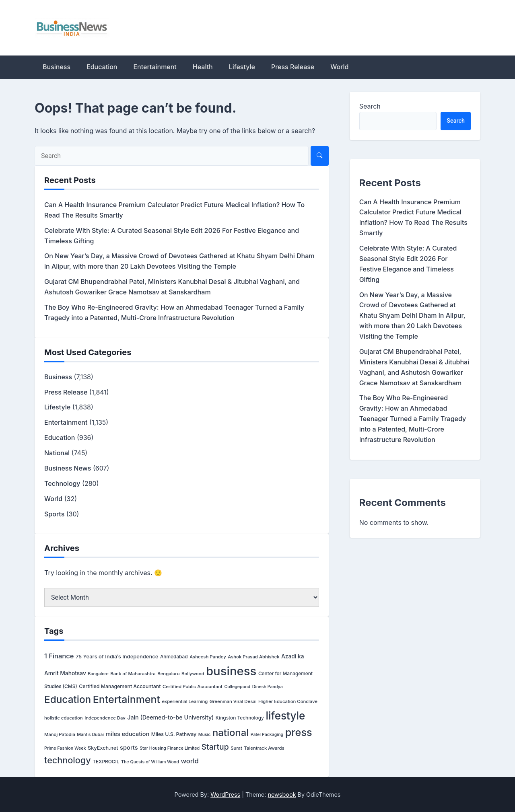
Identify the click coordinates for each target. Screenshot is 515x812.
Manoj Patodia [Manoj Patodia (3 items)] (60, 734)
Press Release (293, 67)
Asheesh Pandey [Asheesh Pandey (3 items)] (208, 657)
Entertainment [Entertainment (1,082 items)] (127, 699)
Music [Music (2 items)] (205, 735)
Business (57, 67)
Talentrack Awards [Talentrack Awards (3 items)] (264, 748)
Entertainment (155, 67)
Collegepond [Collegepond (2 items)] (237, 687)
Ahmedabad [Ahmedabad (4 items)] (174, 657)
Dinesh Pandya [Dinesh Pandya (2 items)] (268, 687)
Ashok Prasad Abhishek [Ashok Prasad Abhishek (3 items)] (253, 657)
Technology (62, 483)
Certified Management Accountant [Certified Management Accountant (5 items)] (120, 686)
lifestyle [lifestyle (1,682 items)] (285, 716)
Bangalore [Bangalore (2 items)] (98, 674)
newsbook (282, 795)
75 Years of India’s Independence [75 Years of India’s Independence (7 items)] (117, 656)
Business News (68, 468)
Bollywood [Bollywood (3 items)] (193, 674)
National (57, 453)
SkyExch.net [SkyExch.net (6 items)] (103, 748)
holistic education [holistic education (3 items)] (64, 718)
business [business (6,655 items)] (231, 671)
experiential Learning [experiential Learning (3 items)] (185, 701)
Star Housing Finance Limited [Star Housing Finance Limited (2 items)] (170, 748)
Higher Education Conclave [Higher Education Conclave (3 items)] (288, 701)
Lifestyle (242, 67)
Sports (54, 514)
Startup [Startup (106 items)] (215, 747)
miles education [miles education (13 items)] (127, 734)
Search (370, 106)
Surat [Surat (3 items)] (236, 748)
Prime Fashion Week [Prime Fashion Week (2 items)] (65, 748)
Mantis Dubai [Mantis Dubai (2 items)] (90, 735)
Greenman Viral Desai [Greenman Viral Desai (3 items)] (233, 701)
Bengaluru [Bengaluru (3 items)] (168, 674)
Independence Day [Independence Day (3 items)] (105, 718)
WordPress (225, 795)
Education (102, 67)
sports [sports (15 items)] (129, 748)
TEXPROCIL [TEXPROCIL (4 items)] (106, 762)
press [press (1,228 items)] (299, 732)
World (339, 67)
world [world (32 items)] (190, 761)
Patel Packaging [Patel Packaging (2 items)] (267, 735)
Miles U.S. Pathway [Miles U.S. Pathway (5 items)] (174, 734)
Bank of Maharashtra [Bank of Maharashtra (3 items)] (133, 674)
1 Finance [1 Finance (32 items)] (59, 656)
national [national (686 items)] (231, 733)
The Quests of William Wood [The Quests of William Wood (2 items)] (150, 762)
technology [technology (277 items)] (68, 760)
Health (203, 67)
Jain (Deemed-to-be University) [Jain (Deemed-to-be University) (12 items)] (170, 717)
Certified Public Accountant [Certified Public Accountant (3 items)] (193, 687)
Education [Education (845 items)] (68, 699)
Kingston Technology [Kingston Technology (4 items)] (240, 718)
